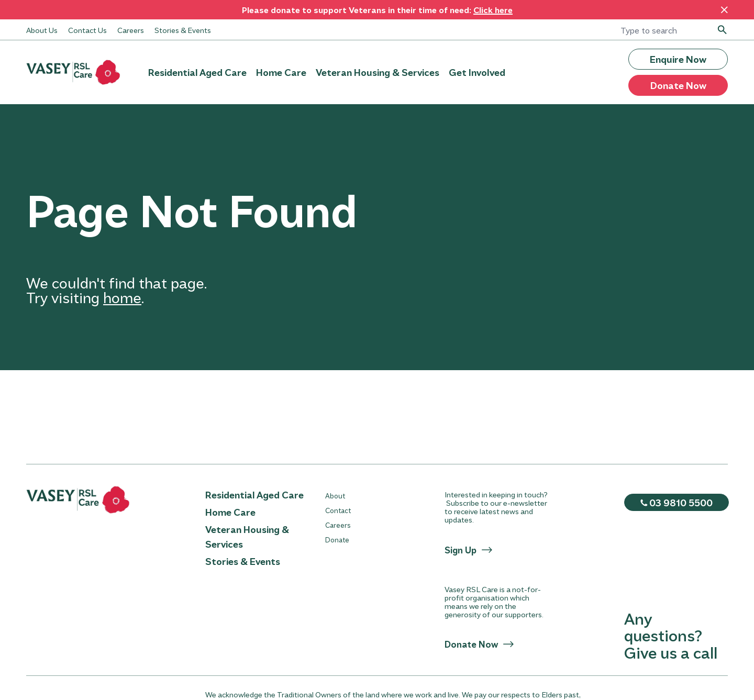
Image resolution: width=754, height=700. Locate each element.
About (335, 496)
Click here (493, 10)
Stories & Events (183, 30)
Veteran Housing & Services (378, 72)
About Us (42, 30)
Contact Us (87, 30)
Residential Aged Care (197, 72)
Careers (131, 30)
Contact (338, 510)
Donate (337, 540)
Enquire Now (678, 59)
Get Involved (477, 72)
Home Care (281, 72)
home (122, 297)
